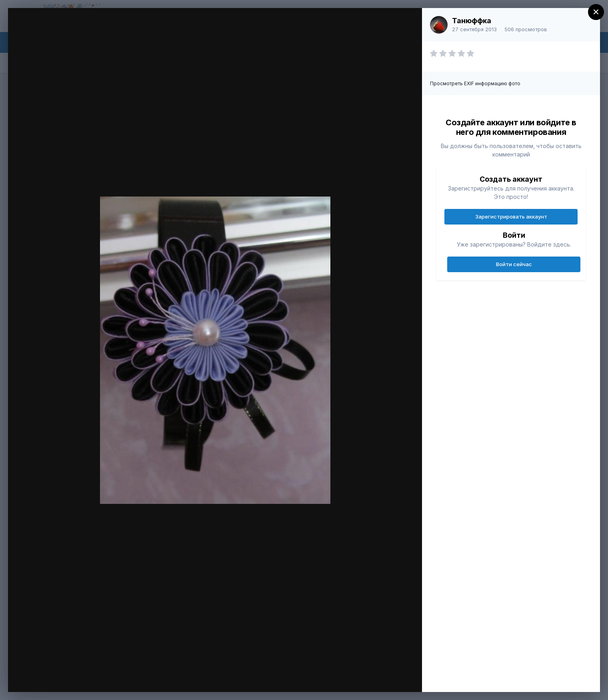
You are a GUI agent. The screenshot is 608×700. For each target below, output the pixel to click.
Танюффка (472, 21)
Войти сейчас (514, 264)
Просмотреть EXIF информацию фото (475, 83)
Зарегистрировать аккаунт (511, 217)
